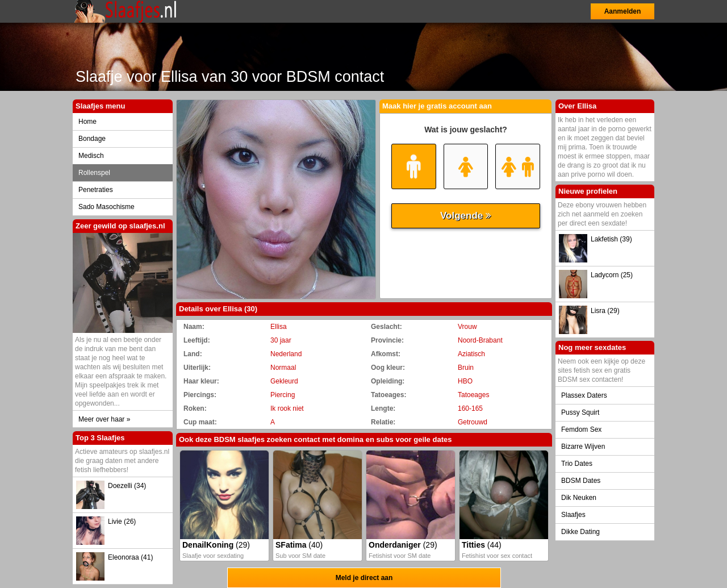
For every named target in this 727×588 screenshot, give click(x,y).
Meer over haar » (104, 419)
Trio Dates (577, 464)
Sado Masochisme (106, 207)
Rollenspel (94, 173)
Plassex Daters (584, 395)
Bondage (92, 139)
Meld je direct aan (364, 578)
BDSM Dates (581, 481)
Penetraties (96, 190)
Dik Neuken (579, 498)
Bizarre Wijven (583, 447)
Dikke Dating (580, 532)
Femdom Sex (581, 429)
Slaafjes (573, 515)
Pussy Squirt (580, 412)
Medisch (91, 156)
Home (87, 122)
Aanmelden (623, 11)
